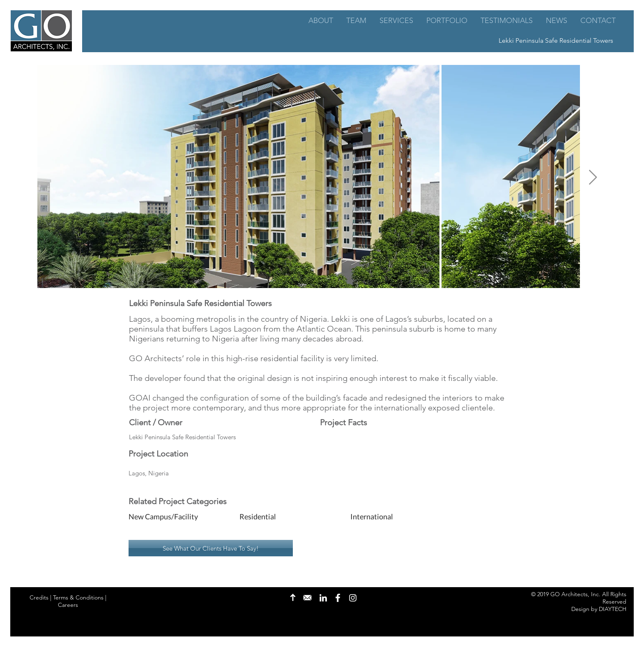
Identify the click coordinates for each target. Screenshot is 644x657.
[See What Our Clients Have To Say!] (211, 548)
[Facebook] (338, 598)
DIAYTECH (613, 609)
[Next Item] (593, 178)
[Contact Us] (307, 597)
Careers (68, 605)
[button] (177, 517)
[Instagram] (353, 598)
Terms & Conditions (78, 597)
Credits (39, 597)
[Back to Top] (293, 597)
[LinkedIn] (323, 598)
